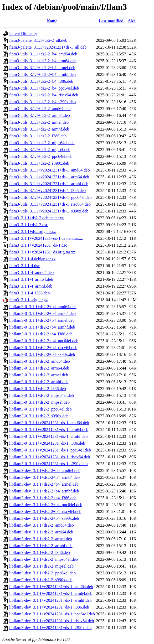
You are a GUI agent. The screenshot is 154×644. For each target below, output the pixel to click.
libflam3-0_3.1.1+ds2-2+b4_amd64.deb (43, 307)
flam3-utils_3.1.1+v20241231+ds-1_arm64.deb (49, 177)
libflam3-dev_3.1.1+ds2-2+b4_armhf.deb (44, 491)
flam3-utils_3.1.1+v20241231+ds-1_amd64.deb (49, 170)
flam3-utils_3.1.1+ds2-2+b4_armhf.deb (42, 74)
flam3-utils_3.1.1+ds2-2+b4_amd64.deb (43, 54)
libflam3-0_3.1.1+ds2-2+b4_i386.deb (41, 334)
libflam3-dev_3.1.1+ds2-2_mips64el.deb (43, 559)
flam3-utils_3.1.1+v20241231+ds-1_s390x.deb (49, 211)
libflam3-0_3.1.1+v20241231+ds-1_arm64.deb (49, 430)
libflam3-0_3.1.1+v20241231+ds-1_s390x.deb (48, 464)
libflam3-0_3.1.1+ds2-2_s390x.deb (39, 416)
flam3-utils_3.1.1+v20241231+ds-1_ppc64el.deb (50, 197)
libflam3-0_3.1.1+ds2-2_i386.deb (38, 389)
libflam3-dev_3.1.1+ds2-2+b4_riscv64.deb (45, 511)
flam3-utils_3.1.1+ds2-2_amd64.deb (40, 109)
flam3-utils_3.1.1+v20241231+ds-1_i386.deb (47, 191)
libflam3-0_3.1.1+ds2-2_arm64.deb (39, 368)
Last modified (111, 21)
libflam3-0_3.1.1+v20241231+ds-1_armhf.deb (48, 436)
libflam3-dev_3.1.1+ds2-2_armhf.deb (41, 546)
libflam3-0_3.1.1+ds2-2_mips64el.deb (42, 395)
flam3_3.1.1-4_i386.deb (29, 293)
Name (52, 21)
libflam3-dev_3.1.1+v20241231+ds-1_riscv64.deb (52, 621)
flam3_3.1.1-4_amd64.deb (31, 272)
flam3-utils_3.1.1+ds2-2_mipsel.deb (40, 150)
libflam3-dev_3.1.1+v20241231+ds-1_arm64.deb (51, 593)
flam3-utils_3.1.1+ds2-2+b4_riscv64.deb (44, 95)
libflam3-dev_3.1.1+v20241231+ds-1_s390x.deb (50, 628)
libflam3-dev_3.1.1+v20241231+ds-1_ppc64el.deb (52, 614)
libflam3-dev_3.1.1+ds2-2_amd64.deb (42, 525)
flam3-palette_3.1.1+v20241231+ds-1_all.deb (48, 47)
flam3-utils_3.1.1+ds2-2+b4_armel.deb (42, 68)
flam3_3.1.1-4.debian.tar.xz (32, 259)
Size (132, 21)
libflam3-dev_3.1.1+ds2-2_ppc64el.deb (42, 573)
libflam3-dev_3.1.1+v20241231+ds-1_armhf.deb (50, 600)
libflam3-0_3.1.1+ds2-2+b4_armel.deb (42, 320)
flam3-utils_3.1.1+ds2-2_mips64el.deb (42, 143)
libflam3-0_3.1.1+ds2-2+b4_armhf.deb (42, 327)
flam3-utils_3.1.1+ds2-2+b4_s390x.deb (42, 102)
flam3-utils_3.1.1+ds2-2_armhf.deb (39, 129)
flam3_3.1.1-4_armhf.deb (31, 286)
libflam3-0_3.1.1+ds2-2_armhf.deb (39, 382)
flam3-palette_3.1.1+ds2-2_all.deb (38, 40)
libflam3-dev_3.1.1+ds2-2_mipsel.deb (41, 566)
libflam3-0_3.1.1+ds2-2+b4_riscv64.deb (43, 348)
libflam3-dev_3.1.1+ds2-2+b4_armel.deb (44, 484)
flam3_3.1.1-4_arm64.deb (31, 279)
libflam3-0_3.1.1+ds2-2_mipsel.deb (39, 402)
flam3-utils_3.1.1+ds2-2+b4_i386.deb (41, 81)
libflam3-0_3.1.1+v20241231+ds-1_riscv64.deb (50, 457)
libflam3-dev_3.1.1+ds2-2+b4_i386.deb (43, 498)
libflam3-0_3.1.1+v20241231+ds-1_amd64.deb (49, 423)
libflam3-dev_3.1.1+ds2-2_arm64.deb (41, 532)
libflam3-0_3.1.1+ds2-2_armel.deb (39, 375)
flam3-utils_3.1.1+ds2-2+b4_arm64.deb (43, 61)
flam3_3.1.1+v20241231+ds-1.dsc (38, 245)
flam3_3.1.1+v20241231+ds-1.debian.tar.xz (46, 238)
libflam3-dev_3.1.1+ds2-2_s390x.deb (41, 580)
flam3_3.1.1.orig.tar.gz (28, 300)
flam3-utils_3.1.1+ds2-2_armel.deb (39, 122)
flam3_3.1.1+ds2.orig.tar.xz (32, 232)
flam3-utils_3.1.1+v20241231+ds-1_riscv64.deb (50, 204)
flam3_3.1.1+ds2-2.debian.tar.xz (37, 218)
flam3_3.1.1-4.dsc (24, 266)
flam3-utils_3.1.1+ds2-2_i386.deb (38, 136)
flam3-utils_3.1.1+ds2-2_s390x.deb (39, 163)
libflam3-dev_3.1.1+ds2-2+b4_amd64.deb (45, 471)
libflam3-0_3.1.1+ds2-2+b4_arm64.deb (42, 313)
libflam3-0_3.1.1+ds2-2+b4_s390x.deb (42, 354)
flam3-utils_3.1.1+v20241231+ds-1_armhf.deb (49, 184)
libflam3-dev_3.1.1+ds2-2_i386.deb (40, 552)
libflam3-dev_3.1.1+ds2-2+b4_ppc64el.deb (46, 505)
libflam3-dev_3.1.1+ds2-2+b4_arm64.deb (44, 477)
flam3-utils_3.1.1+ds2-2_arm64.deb (40, 115)
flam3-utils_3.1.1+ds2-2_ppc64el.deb (41, 156)
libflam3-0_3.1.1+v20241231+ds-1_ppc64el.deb (50, 450)
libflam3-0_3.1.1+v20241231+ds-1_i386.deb (47, 443)
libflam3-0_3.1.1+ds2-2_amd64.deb (40, 361)
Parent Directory (23, 33)
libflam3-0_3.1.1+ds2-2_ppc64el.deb (40, 409)
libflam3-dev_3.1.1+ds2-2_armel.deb (41, 539)
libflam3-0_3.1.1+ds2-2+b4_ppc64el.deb (44, 341)
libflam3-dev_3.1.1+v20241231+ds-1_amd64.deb (51, 587)
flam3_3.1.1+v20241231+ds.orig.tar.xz (42, 252)
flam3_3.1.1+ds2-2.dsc (29, 225)
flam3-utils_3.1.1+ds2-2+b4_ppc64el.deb (44, 88)
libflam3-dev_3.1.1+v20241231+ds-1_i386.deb (49, 607)
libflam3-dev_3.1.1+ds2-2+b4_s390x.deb (44, 518)
